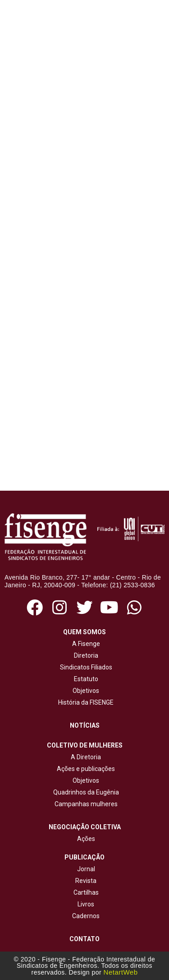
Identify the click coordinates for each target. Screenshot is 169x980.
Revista (86, 881)
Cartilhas (86, 892)
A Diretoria (84, 757)
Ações (85, 839)
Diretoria (85, 655)
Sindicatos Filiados (85, 667)
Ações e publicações (84, 769)
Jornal (86, 869)
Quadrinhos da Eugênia (85, 792)
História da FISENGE (84, 702)
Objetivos (84, 691)
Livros (86, 904)
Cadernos (86, 916)
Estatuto (85, 679)
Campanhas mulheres (85, 804)
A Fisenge (85, 644)
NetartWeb (121, 972)
